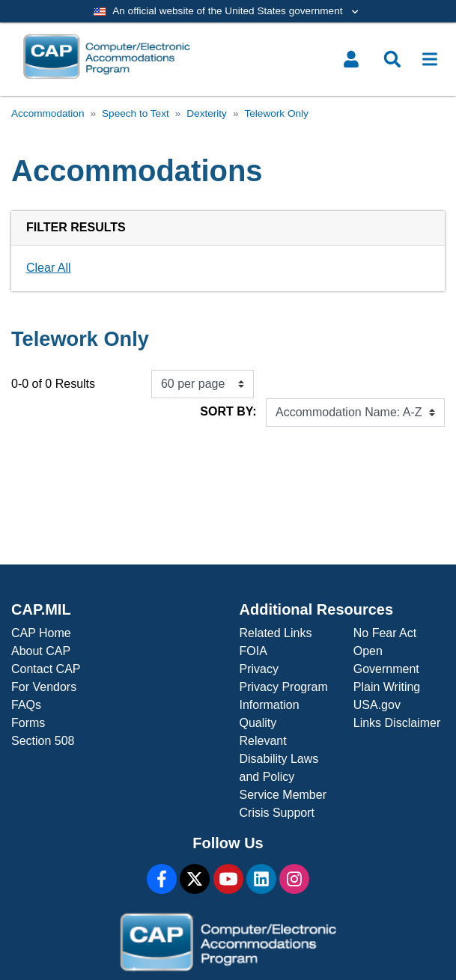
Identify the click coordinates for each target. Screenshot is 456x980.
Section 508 (43, 741)
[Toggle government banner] (228, 11)
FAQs (26, 705)
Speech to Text (136, 113)
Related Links (276, 633)
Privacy (259, 669)
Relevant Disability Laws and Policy (279, 759)
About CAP (41, 651)
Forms (28, 723)
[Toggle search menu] (392, 59)
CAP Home (41, 633)
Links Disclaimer (397, 723)
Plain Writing (387, 687)
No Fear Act (385, 633)
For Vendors (44, 687)
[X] (195, 879)
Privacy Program (284, 687)
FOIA (253, 651)
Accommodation (48, 113)
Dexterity (207, 113)
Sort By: (228, 411)
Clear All (49, 268)
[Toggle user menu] (351, 59)
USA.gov (377, 705)
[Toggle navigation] (430, 59)
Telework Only (276, 113)
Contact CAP (46, 669)
